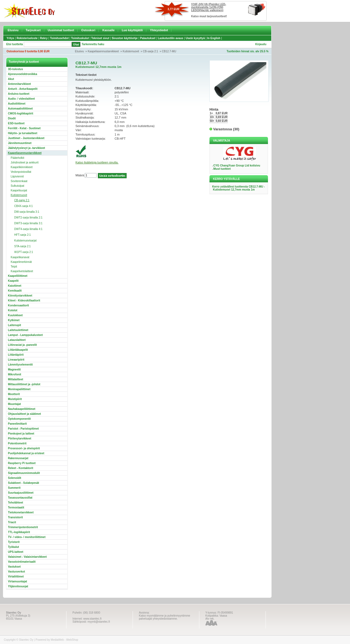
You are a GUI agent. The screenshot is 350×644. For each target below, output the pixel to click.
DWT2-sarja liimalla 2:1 (28, 218)
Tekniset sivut (100, 38)
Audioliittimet (17, 104)
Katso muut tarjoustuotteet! (209, 16)
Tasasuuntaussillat (20, 498)
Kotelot (13, 310)
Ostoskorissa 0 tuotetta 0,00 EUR (28, 51)
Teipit (14, 267)
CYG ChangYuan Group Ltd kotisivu (237, 166)
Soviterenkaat (19, 181)
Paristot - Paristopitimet (23, 429)
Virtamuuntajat (17, 581)
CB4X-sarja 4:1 (24, 206)
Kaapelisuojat (19, 190)
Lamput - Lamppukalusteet (25, 335)
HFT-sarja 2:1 (23, 235)
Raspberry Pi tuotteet (22, 463)
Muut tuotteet (222, 169)
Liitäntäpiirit (16, 355)
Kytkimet (14, 320)
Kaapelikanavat (20, 257)
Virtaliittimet (16, 577)
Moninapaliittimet (19, 389)
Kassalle (108, 30)
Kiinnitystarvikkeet (20, 296)
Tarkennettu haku (93, 44)
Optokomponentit (19, 419)
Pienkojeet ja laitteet (21, 434)
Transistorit (15, 517)
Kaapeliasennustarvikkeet (103, 51)
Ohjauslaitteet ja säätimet (24, 414)
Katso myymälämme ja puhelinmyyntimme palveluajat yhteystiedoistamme (164, 617)
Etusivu (13, 30)
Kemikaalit (15, 291)
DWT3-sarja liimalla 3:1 (28, 223)
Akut (11, 79)
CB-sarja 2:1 (151, 51)
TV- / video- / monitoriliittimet (27, 537)
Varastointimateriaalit (22, 562)
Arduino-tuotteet (19, 94)
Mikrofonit (14, 374)
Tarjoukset (33, 30)
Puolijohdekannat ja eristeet (26, 453)
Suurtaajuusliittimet (21, 493)
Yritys (10, 38)
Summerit (14, 488)
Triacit (12, 522)
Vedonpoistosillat (21, 172)
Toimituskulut (80, 38)
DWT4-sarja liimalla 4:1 (28, 229)
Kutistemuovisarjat (25, 241)
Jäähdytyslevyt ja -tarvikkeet (27, 148)
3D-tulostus (15, 69)
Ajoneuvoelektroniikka (23, 74)
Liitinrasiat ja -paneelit (22, 345)
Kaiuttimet (15, 286)
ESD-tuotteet (16, 123)
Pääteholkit (17, 158)
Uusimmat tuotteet (61, 30)
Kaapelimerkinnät (21, 262)
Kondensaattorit (18, 305)
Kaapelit (13, 281)
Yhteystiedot (159, 30)
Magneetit (14, 370)
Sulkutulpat (17, 186)
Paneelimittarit (17, 424)
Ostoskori (88, 30)
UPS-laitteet (16, 552)
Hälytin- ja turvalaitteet (23, 133)
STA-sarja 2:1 (22, 246)
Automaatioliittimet (20, 109)
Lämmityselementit (20, 365)
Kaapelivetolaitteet (22, 271)
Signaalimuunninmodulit (24, 473)
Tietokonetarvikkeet (21, 512)
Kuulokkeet (15, 315)
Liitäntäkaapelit (18, 350)
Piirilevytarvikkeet (20, 439)
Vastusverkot (16, 572)
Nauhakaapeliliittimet (22, 409)
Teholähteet (15, 503)
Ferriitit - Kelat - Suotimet (24, 128)
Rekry (44, 38)
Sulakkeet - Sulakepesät (24, 483)
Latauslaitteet (17, 340)
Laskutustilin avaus (170, 38)
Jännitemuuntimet (20, 143)
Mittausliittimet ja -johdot (24, 384)
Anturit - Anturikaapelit (23, 89)
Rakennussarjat (18, 458)
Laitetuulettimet (18, 330)
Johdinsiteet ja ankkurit (25, 163)
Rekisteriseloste (27, 38)
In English (214, 38)
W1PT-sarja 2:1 (24, 252)
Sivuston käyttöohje (125, 38)
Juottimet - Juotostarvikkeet (26, 138)
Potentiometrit (17, 443)
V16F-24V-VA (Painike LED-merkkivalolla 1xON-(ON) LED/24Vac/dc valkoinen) (209, 7)
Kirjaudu (261, 44)
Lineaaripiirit (16, 360)
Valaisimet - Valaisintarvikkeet (27, 557)
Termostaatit (16, 508)
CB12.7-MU (169, 51)
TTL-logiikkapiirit (19, 532)
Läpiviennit (17, 176)
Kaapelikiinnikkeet (22, 167)
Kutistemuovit (131, 51)
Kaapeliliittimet (18, 276)
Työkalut (13, 547)
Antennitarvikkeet (19, 84)
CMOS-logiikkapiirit (21, 113)
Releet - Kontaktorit (21, 468)
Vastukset (14, 567)
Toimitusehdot (59, 38)
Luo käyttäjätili (132, 30)
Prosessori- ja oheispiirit (24, 448)
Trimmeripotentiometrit (23, 527)
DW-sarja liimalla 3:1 (27, 212)
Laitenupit (14, 325)
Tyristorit (14, 542)
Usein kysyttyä (195, 38)
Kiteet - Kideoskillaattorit (24, 301)
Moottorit (14, 394)
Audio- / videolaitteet (21, 99)
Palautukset (148, 38)
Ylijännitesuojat (18, 586)
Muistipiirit (15, 399)
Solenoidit (14, 478)
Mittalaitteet (16, 379)
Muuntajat (14, 404)
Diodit (12, 118)
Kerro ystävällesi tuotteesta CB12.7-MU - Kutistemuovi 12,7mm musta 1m (238, 188)
